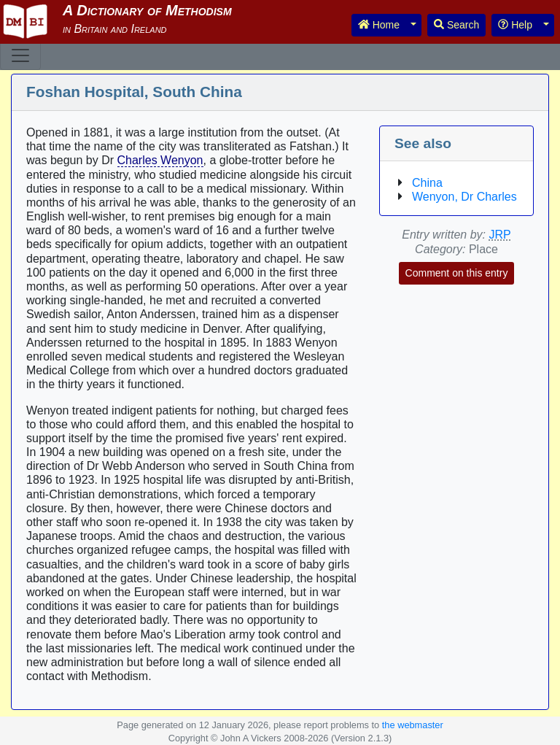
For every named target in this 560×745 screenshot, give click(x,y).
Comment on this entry (457, 273)
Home (379, 25)
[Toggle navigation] (20, 55)
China (427, 183)
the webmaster (413, 725)
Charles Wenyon (160, 160)
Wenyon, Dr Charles (464, 197)
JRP (499, 235)
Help (515, 25)
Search (456, 25)
